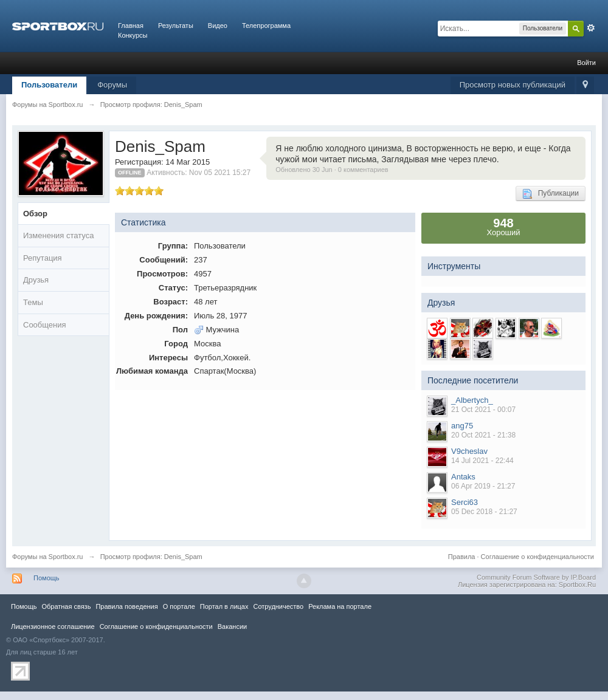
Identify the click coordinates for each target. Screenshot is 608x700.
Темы (33, 302)
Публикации (551, 194)
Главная (131, 26)
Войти (586, 63)
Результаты (176, 26)
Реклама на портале (340, 606)
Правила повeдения (126, 606)
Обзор (35, 214)
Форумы (112, 85)
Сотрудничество (278, 606)
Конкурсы (133, 35)
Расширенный (591, 28)
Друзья (36, 280)
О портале (179, 606)
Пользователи (49, 85)
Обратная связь (66, 606)
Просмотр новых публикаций (513, 85)
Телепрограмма (266, 26)
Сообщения (45, 325)
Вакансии (232, 626)
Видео (218, 26)
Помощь (47, 578)
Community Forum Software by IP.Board (536, 577)
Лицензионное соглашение (53, 626)
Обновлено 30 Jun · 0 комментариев (332, 170)
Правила (462, 557)
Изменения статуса (58, 235)
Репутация (43, 258)
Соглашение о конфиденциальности (537, 557)
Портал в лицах (224, 606)
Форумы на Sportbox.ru (48, 557)
